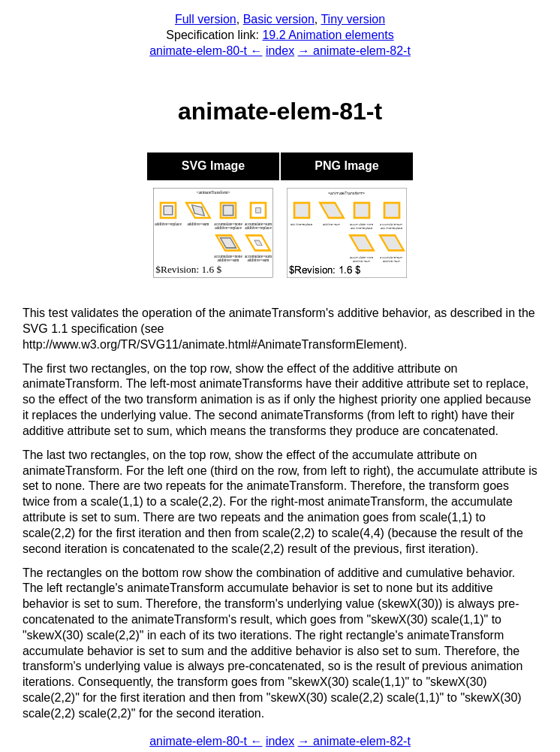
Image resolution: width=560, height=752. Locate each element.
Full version (206, 19)
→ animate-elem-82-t (354, 51)
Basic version (279, 19)
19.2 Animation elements (328, 35)
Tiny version (353, 19)
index (280, 51)
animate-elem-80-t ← (206, 51)
